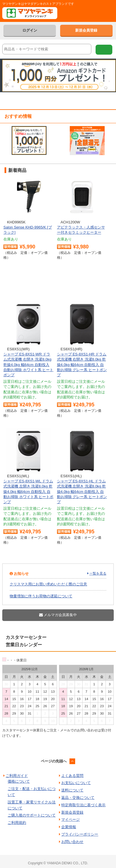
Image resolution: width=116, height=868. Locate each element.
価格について (19, 781)
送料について (72, 790)
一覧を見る (98, 573)
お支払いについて (76, 783)
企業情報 (69, 827)
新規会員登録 (86, 30)
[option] (29, 140)
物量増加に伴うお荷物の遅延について (41, 596)
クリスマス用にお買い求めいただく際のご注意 (48, 584)
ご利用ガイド (17, 776)
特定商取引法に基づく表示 (83, 805)
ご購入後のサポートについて (32, 815)
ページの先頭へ (54, 761)
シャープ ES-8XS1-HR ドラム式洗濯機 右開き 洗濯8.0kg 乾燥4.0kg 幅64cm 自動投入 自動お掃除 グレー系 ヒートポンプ (82, 365)
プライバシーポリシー (80, 834)
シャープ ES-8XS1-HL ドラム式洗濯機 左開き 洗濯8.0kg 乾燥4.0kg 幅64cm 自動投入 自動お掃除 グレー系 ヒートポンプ (82, 491)
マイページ (70, 819)
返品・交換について (78, 798)
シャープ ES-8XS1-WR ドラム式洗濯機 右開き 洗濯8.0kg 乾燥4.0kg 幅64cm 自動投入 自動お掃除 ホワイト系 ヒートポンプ (28, 365)
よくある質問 (72, 776)
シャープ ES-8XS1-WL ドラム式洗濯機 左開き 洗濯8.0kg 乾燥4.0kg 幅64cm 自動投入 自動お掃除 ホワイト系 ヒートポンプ (28, 491)
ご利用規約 (17, 823)
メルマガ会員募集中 (58, 615)
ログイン (30, 30)
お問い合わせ (72, 842)
